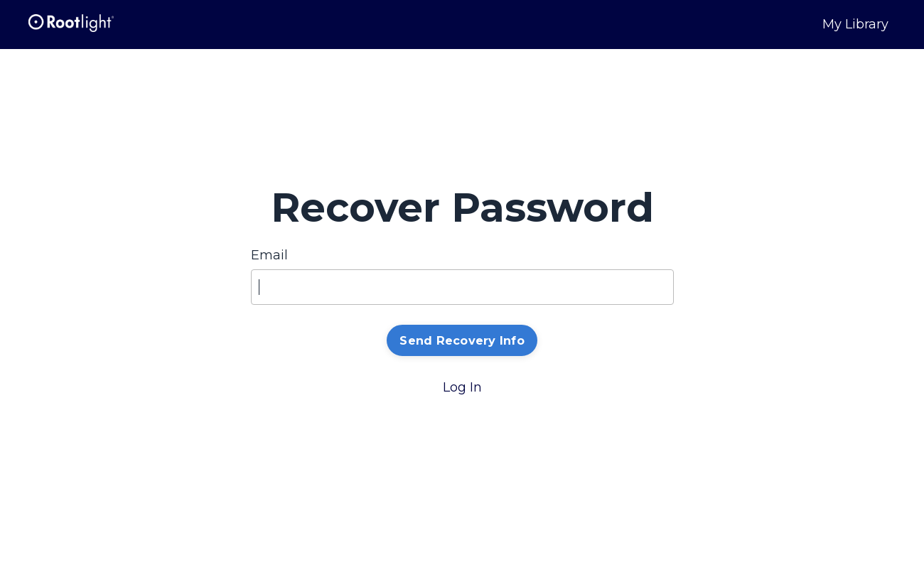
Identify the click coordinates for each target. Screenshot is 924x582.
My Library (855, 24)
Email (269, 255)
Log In (462, 387)
